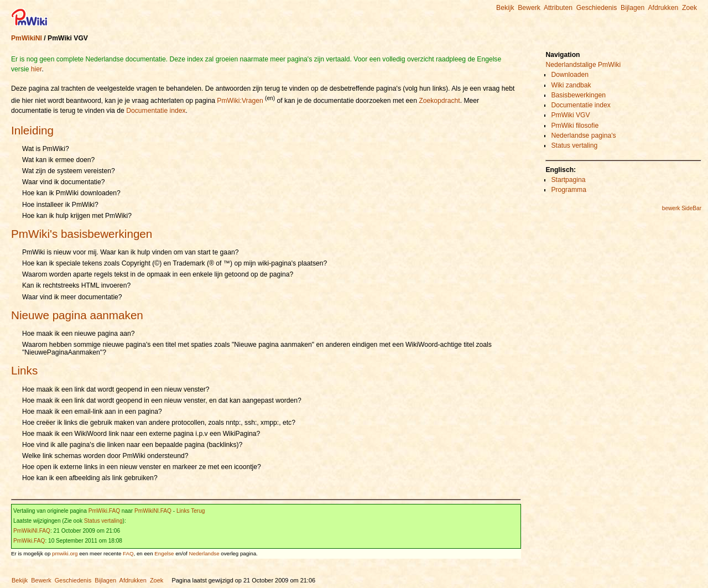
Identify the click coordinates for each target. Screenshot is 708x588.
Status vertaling (103, 521)
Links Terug (191, 511)
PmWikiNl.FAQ (153, 511)
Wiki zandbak (571, 85)
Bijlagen (632, 8)
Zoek (689, 8)
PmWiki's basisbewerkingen (82, 234)
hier (37, 69)
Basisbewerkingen (578, 95)
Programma (569, 190)
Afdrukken (663, 8)
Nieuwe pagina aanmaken (77, 315)
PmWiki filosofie (575, 126)
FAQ (128, 553)
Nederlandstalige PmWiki (583, 65)
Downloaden (570, 75)
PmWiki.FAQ (104, 511)
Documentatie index (156, 111)
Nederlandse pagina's (583, 136)
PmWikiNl (27, 38)
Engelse (164, 553)
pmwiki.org (65, 553)
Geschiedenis (597, 8)
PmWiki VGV (570, 115)
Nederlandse (204, 553)
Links (24, 370)
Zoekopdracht (439, 101)
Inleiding (32, 130)
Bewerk (529, 8)
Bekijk (505, 8)
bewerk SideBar (682, 208)
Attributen (558, 8)
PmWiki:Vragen (240, 101)
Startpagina (568, 180)
